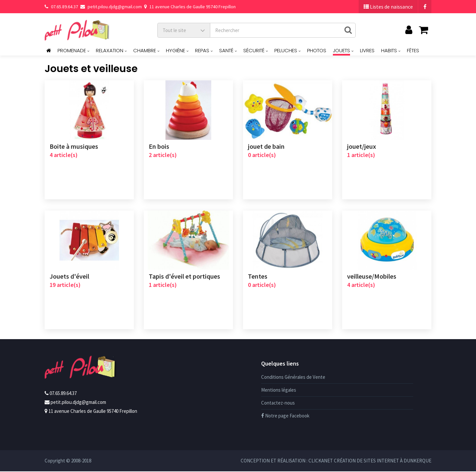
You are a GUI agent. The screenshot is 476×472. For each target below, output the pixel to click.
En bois (159, 146)
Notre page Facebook (285, 416)
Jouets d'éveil (69, 277)
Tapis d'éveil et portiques (184, 277)
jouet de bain (266, 146)
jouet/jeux (362, 146)
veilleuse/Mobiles (372, 277)
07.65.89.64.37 (61, 7)
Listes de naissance (388, 7)
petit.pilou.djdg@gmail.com (111, 7)
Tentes (258, 277)
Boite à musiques (74, 146)
